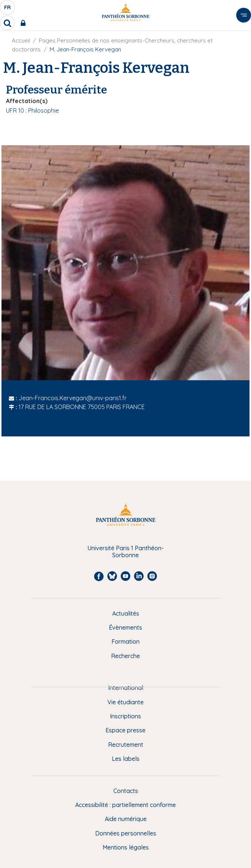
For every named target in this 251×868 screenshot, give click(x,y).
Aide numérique (126, 819)
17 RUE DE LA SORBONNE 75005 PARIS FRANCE (82, 407)
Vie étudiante (125, 702)
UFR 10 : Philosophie (32, 110)
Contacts (126, 791)
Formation (125, 641)
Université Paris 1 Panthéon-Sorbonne (125, 552)
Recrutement (126, 745)
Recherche (125, 656)
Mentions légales (126, 847)
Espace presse (125, 730)
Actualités (126, 613)
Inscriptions (125, 716)
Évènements (125, 627)
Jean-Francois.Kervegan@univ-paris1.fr (73, 398)
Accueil (21, 40)
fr (8, 9)
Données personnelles (126, 833)
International (126, 688)
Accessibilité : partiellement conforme (125, 805)
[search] (7, 23)
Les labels (126, 759)
